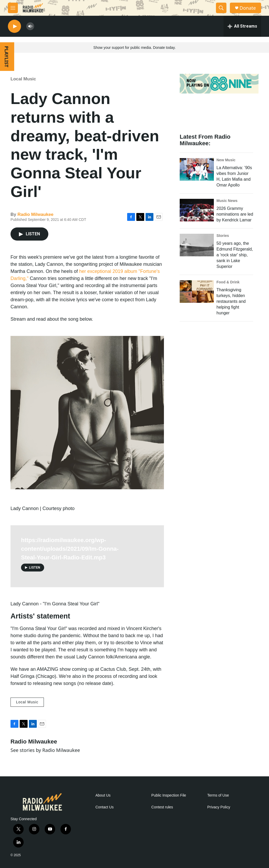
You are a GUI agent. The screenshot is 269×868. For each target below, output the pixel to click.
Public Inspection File (169, 795)
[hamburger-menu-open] (13, 8)
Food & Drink (228, 282)
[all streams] (242, 26)
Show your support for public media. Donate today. (134, 48)
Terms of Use (218, 795)
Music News (227, 201)
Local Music (23, 79)
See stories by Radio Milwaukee (45, 750)
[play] (14, 26)
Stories (223, 236)
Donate (248, 8)
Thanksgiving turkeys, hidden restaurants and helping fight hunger (231, 301)
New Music (226, 160)
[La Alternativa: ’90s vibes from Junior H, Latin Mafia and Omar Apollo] (197, 169)
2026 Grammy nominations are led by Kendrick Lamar (235, 214)
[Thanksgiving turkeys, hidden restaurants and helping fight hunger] (197, 292)
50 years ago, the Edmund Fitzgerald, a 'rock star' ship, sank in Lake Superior (235, 255)
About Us (103, 795)
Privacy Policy (219, 807)
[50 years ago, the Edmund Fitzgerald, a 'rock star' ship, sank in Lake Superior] (197, 245)
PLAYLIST (7, 57)
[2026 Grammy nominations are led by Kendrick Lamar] (197, 210)
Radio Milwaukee (35, 214)
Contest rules (162, 807)
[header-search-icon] (221, 8)
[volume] (30, 26)
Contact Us (104, 807)
